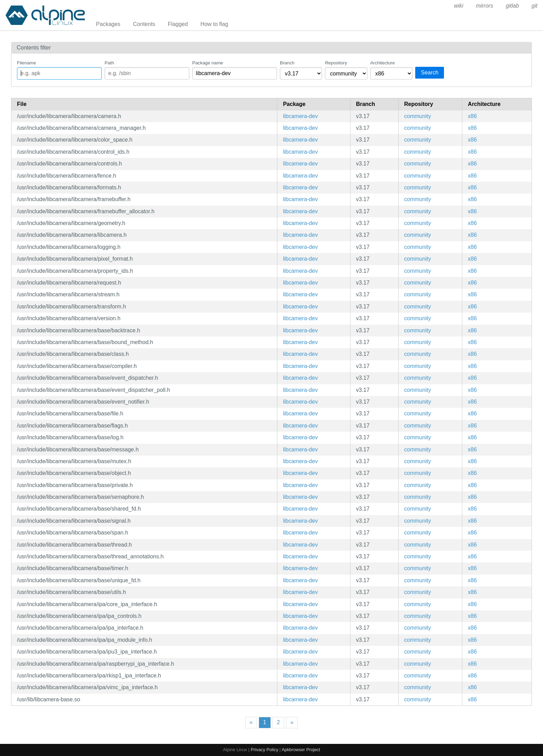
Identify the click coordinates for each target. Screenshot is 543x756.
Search (430, 73)
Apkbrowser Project (301, 750)
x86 (472, 116)
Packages (108, 24)
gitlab (512, 6)
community (417, 116)
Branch (287, 63)
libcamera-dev (300, 116)
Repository (336, 63)
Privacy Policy (265, 750)
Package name (208, 63)
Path (109, 63)
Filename (26, 63)
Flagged (178, 24)
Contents (144, 24)
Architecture (382, 63)
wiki (459, 6)
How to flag (214, 24)
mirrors (484, 6)
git (535, 6)
